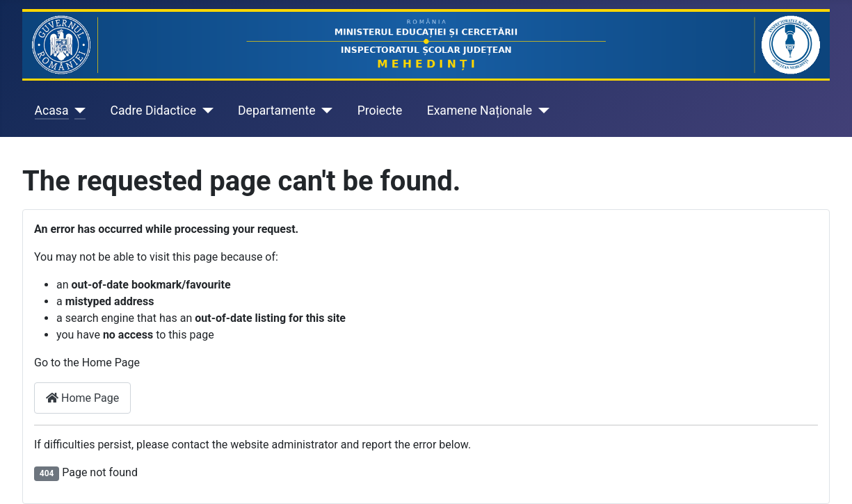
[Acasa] (78, 111)
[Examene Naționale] (541, 111)
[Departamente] (324, 111)
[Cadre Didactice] (205, 111)
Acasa (52, 111)
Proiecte (380, 111)
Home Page (82, 398)
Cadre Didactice (154, 111)
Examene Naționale (480, 111)
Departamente (277, 111)
